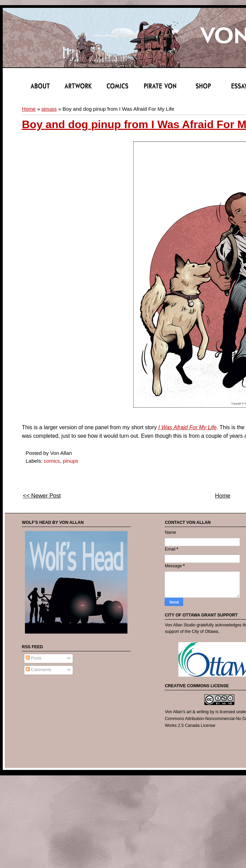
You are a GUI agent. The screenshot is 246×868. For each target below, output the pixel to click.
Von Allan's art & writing (187, 712)
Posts (33, 658)
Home (29, 109)
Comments (38, 670)
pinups (49, 109)
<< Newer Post (42, 496)
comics (52, 461)
